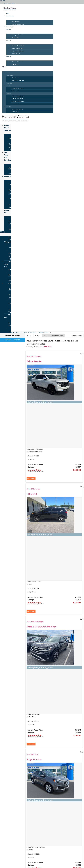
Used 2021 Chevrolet (35, 356)
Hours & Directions (17, 62)
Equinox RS (62, 549)
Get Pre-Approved (17, 48)
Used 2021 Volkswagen (36, 449)
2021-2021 (32, 332)
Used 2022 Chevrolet (64, 544)
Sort (37, 336)
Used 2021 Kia (33, 544)
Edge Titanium (64, 454)
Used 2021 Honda (63, 356)
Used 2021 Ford (62, 449)
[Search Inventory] (29, 814)
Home (8, 14)
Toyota (40, 332)
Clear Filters (77, 336)
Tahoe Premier (35, 361)
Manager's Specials (17, 35)
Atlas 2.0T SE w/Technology (35, 455)
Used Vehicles (10, 16)
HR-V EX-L (62, 361)
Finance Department (18, 46)
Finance (9, 40)
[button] (28, 67)
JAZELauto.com (68, 798)
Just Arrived (15, 37)
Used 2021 (47, 347)
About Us (9, 56)
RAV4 (46, 332)
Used (25, 332)
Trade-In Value (16, 54)
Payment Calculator (18, 51)
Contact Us (15, 64)
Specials (9, 29)
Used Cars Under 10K (18, 24)
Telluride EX (34, 549)
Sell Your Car (10, 27)
